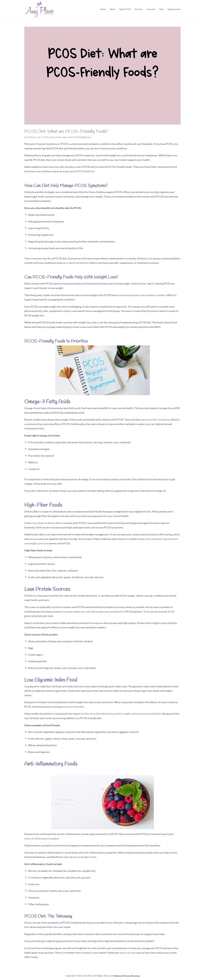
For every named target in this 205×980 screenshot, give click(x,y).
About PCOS (125, 9)
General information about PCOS (65, 137)
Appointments (174, 9)
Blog (161, 9)
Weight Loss (86, 137)
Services (139, 9)
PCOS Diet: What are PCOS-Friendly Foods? (66, 132)
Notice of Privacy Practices (127, 976)
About (112, 9)
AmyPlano (32, 137)
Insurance (151, 9)
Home (103, 9)
